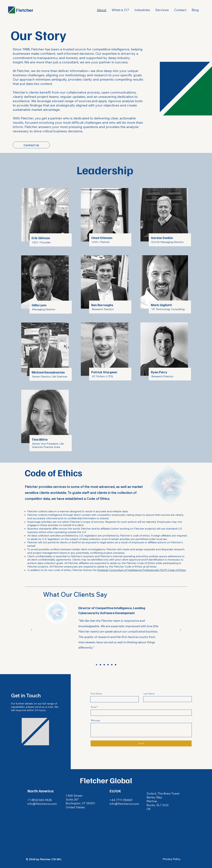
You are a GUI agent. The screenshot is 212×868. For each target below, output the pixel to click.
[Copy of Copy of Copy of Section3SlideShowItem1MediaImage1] (112, 665)
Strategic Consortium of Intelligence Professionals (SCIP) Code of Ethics (142, 570)
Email (94, 707)
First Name (96, 694)
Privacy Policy (172, 859)
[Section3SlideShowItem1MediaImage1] (97, 665)
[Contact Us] (31, 145)
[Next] (181, 630)
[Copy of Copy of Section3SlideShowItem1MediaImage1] (108, 665)
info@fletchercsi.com (124, 804)
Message (96, 720)
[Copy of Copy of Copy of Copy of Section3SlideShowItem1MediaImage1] (116, 665)
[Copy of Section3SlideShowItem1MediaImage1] (100, 665)
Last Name (149, 694)
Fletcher (25, 10)
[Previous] (31, 630)
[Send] (141, 743)
